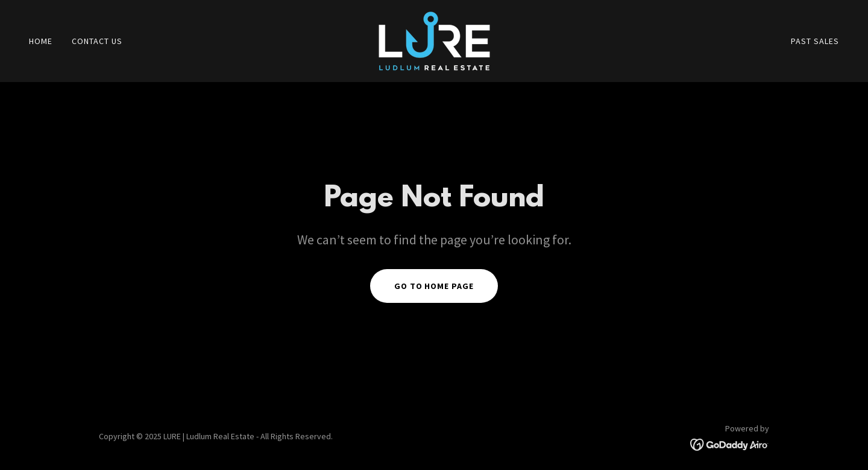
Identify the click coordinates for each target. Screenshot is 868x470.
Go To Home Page (434, 286)
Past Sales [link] (815, 41)
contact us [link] (97, 41)
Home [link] (41, 41)
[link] (434, 40)
